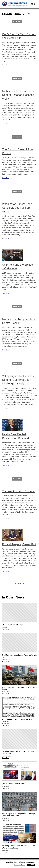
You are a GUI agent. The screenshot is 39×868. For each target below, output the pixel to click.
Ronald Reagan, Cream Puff (19, 544)
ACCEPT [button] (31, 865)
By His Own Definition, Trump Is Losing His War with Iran (18, 752)
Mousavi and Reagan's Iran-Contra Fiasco (19, 321)
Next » (22, 583)
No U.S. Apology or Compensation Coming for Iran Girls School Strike (19, 815)
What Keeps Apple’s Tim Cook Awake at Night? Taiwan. (19, 688)
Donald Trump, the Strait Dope (13, 784)
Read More (5, 65)
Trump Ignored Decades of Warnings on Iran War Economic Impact (18, 847)
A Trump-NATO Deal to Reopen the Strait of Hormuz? (18, 720)
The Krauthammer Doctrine (18, 491)
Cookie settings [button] (19, 865)
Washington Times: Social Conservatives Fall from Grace (18, 208)
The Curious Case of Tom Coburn (17, 151)
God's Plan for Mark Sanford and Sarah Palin (19, 36)
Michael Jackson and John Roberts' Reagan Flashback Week (19, 95)
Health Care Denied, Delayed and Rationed (15, 436)
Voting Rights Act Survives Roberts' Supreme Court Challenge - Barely (18, 380)
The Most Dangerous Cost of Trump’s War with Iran (19, 656)
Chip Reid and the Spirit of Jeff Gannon (18, 267)
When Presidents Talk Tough (13, 625)
